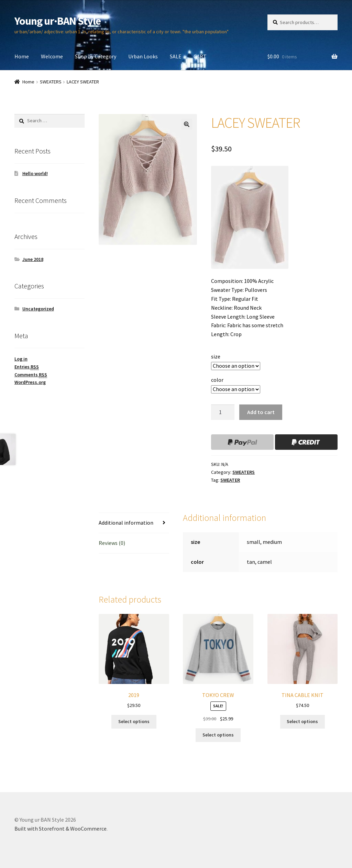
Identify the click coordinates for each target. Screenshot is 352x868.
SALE (176, 56)
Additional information (126, 523)
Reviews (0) (112, 543)
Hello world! (35, 173)
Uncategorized (38, 309)
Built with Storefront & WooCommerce (60, 829)
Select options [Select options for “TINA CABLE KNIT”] (302, 721)
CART (200, 56)
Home (22, 56)
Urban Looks (143, 56)
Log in (21, 359)
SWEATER (230, 480)
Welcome (52, 56)
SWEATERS (51, 82)
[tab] (134, 523)
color (217, 380)
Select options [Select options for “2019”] (134, 721)
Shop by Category (96, 56)
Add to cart (261, 412)
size (216, 356)
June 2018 (33, 259)
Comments (31, 375)
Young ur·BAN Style (58, 21)
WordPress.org (30, 382)
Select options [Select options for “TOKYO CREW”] (218, 735)
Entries (27, 367)
